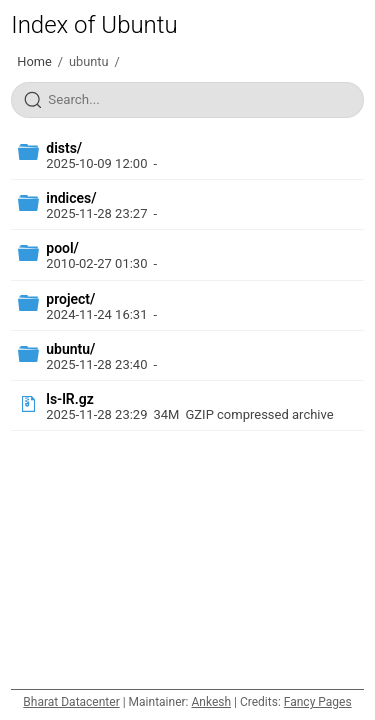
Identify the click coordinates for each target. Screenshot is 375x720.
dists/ (64, 148)
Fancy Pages (318, 702)
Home (34, 61)
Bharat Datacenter (71, 702)
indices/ (71, 198)
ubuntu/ (70, 349)
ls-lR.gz (70, 399)
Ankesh (211, 702)
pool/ (62, 248)
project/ (70, 299)
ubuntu (89, 61)
